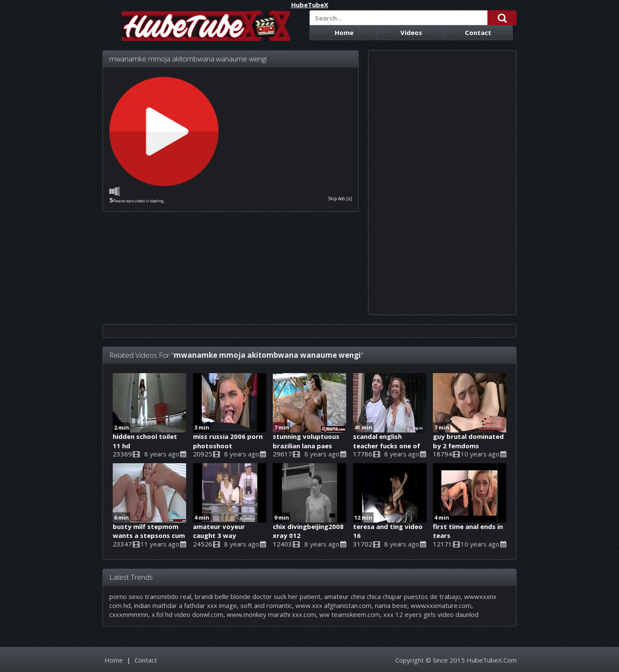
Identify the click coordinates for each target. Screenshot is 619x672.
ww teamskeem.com (350, 614)
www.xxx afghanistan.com (333, 605)
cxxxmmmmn (129, 614)
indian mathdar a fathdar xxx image (185, 605)
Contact (478, 32)
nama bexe (391, 605)
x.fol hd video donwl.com (187, 614)
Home (344, 32)
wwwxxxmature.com (441, 605)
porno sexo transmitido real (150, 596)
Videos (411, 32)
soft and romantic (266, 605)
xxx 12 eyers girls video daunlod (431, 614)
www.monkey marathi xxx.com (271, 614)
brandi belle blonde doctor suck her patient (258, 596)
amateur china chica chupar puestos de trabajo (392, 596)
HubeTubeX (310, 5)
